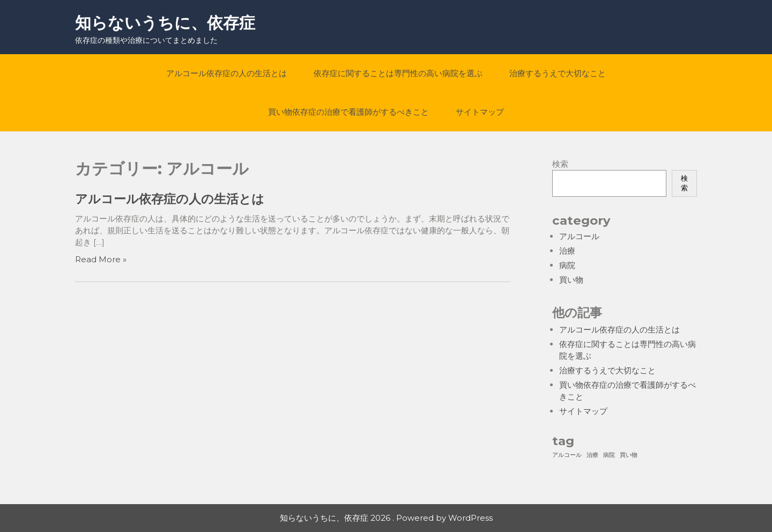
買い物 (571, 280)
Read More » (101, 259)
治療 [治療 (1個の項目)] (592, 455)
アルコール (579, 236)
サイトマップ (480, 112)
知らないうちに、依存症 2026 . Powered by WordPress (386, 518)
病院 (567, 265)
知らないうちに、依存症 (165, 23)
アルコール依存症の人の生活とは (227, 73)
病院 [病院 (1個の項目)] (609, 455)
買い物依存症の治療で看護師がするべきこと (348, 112)
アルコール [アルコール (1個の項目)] (567, 455)
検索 (560, 164)
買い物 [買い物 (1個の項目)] (629, 455)
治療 (567, 251)
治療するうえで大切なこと (558, 73)
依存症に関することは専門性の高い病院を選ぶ (398, 73)
